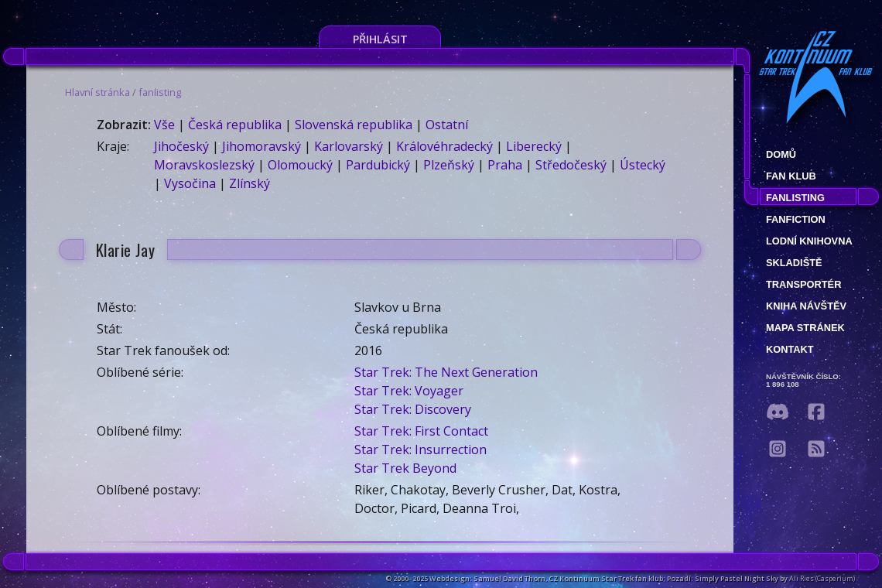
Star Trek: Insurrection (420, 450)
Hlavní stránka (97, 92)
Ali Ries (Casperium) (822, 578)
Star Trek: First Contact (421, 431)
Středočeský (571, 165)
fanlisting (160, 92)
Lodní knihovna (809, 241)
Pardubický (378, 165)
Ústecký (643, 165)
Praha (505, 165)
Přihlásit (380, 39)
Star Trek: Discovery (413, 409)
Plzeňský (449, 165)
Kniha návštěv (806, 306)
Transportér (803, 284)
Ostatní (447, 125)
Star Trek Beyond (405, 468)
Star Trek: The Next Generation (446, 372)
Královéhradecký (444, 146)
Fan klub (791, 176)
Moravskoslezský (204, 165)
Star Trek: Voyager (409, 391)
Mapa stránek (805, 328)
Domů (781, 154)
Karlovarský (349, 146)
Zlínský (250, 183)
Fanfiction (796, 219)
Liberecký (534, 146)
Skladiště (794, 263)
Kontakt (790, 349)
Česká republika (235, 125)
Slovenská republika (354, 125)
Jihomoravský (262, 146)
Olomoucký (300, 165)
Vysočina (190, 183)
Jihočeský (181, 146)
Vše (164, 125)
